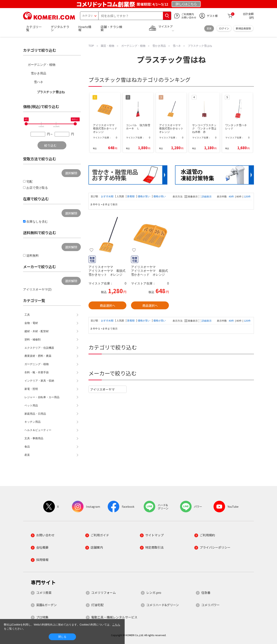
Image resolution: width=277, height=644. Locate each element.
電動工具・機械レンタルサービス (114, 617)
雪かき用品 (38, 73)
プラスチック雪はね (51, 92)
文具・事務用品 (34, 438)
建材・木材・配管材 (37, 331)
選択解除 (71, 173)
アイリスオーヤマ (102, 389)
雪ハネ (38, 82)
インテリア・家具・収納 (39, 381)
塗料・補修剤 (33, 339)
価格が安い (144, 196)
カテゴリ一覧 (34, 28)
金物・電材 (31, 323)
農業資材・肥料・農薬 (38, 356)
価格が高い (160, 196)
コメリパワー (210, 605)
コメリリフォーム (103, 592)
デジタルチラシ (60, 28)
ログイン (224, 28)
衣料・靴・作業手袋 (37, 372)
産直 (27, 455)
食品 (27, 447)
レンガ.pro (154, 592)
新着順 (131, 196)
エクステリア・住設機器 (39, 348)
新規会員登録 (243, 28)
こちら (116, 625)
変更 (209, 28)
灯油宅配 (97, 605)
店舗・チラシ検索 (111, 28)
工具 (27, 315)
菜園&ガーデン (46, 605)
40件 (231, 197)
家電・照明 (31, 389)
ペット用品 (31, 405)
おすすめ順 (108, 196)
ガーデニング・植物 (42, 65)
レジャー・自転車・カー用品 (42, 397)
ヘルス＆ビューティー (38, 430)
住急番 (206, 592)
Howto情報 (85, 28)
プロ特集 (42, 617)
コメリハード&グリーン (163, 605)
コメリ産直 (44, 592)
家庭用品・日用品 (35, 414)
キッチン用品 (33, 422)
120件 (247, 197)
